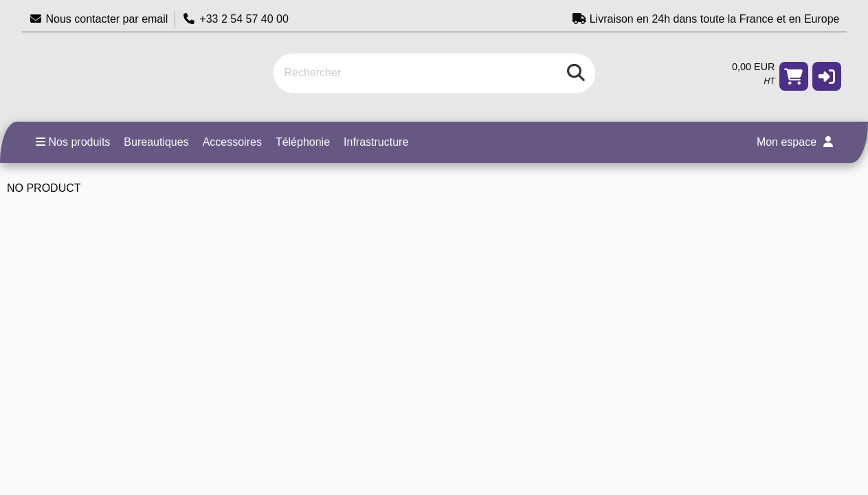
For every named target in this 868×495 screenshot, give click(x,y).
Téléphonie (303, 142)
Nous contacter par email (99, 19)
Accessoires (232, 142)
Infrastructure (376, 142)
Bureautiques (156, 142)
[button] (827, 76)
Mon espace (795, 142)
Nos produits (73, 142)
